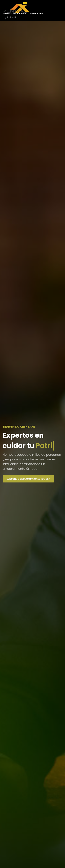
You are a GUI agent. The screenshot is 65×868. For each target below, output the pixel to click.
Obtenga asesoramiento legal (28, 479)
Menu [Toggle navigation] (10, 17)
